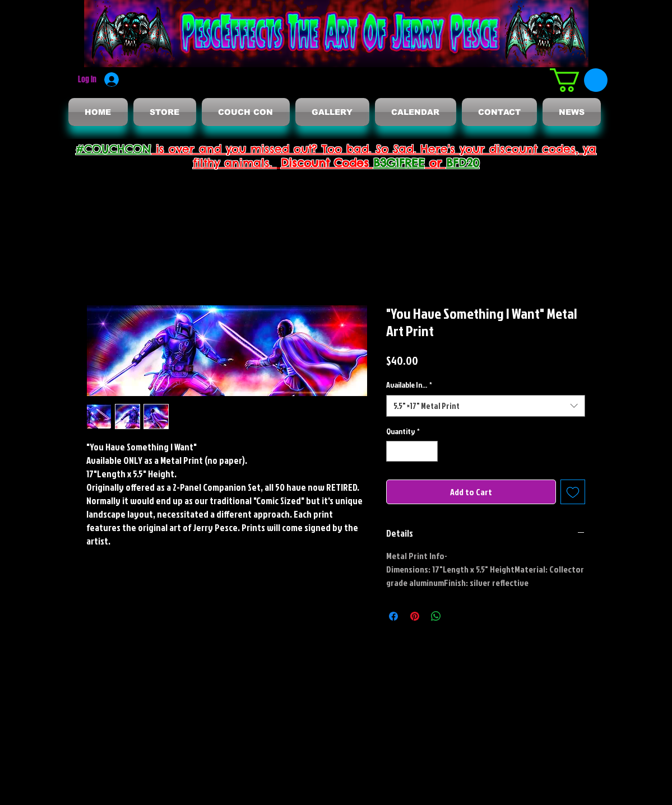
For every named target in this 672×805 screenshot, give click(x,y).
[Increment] (429, 451)
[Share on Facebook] (393, 616)
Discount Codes (327, 163)
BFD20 (463, 163)
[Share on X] (457, 616)
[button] (579, 80)
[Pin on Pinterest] (415, 616)
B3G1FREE (399, 163)
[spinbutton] (412, 451)
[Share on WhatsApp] (436, 616)
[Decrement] (395, 451)
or (435, 163)
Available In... (409, 385)
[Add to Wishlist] (573, 492)
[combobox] (486, 406)
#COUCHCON (113, 149)
